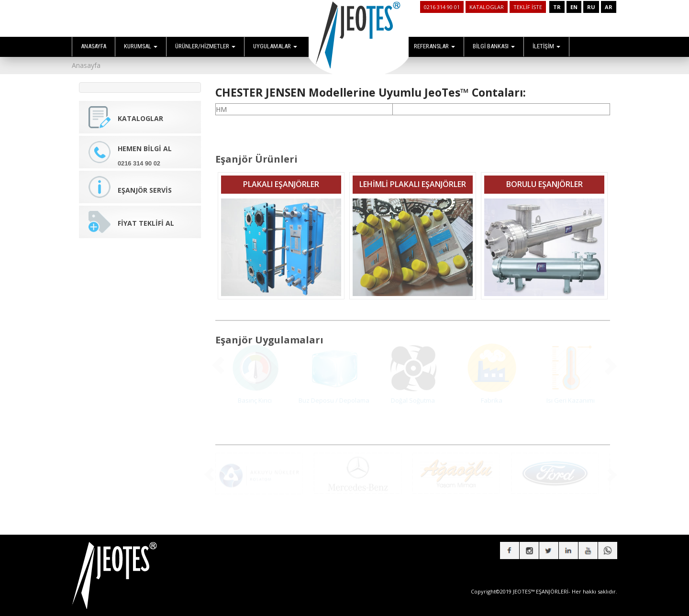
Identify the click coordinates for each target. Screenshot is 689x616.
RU (591, 7)
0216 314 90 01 (442, 7)
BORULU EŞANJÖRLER (545, 178)
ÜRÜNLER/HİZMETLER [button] (205, 46)
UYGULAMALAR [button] (275, 46)
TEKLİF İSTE (528, 7)
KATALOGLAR (487, 7)
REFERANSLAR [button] (434, 46)
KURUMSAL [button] (141, 46)
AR (609, 7)
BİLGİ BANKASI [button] (494, 46)
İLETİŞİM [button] (546, 46)
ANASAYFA (94, 46)
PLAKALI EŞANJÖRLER (281, 178)
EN (574, 7)
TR (557, 7)
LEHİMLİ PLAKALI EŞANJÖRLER (413, 178)
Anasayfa (86, 65)
